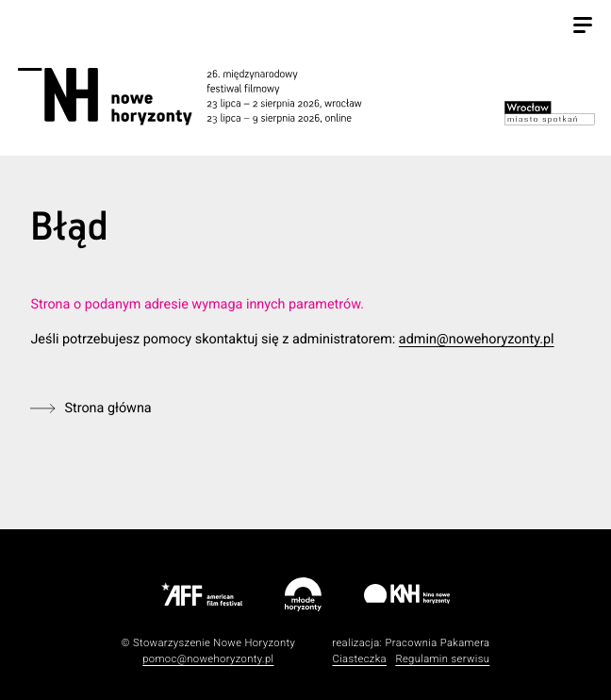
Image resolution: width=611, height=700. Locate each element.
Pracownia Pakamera (437, 643)
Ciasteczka (359, 659)
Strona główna (107, 408)
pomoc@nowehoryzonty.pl (208, 659)
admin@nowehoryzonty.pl (477, 339)
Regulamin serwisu (442, 659)
